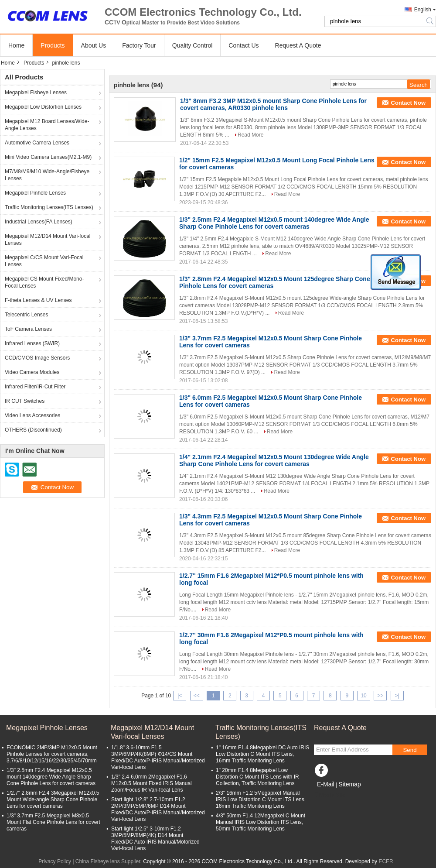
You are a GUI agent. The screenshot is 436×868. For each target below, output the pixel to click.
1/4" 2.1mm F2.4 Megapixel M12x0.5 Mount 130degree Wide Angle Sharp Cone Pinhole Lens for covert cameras (274, 460)
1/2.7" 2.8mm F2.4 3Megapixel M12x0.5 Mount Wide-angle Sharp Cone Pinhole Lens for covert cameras (53, 799)
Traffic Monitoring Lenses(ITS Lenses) (49, 207)
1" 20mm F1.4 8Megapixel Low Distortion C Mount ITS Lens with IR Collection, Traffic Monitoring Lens (257, 777)
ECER (386, 861)
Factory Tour (139, 45)
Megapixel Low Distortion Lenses (43, 107)
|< (180, 696)
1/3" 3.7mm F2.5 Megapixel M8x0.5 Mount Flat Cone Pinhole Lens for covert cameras (53, 822)
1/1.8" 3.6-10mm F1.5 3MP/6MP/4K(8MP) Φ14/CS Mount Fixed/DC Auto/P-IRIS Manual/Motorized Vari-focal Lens (158, 757)
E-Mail (326, 784)
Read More (250, 135)
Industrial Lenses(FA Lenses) (39, 222)
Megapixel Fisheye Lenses (36, 93)
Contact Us (244, 45)
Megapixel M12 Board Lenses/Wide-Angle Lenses (47, 125)
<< (197, 696)
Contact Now (408, 103)
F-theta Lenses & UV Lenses (38, 300)
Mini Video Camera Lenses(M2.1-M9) (48, 157)
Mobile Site (329, 795)
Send (410, 750)
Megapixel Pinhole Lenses (35, 193)
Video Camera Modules (32, 372)
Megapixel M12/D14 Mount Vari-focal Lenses (48, 240)
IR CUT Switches (25, 401)
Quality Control (192, 45)
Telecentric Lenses (26, 315)
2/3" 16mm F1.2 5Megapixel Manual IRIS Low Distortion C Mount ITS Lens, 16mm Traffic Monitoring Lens (261, 799)
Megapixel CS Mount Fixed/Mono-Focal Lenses (44, 282)
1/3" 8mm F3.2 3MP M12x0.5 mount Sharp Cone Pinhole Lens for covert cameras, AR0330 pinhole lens (273, 104)
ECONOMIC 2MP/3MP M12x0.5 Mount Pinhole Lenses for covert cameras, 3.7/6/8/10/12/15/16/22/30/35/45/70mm (52, 754)
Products (53, 45)
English (423, 10)
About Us (94, 45)
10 (363, 696)
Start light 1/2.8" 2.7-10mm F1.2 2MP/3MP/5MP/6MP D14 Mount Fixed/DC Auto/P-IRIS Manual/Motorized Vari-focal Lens (158, 809)
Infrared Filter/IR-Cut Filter (35, 387)
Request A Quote (298, 45)
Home (16, 45)
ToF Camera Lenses (28, 329)
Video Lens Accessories (32, 415)
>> (380, 696)
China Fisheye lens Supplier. (109, 861)
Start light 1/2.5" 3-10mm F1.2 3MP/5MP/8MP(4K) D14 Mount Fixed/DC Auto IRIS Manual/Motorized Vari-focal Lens (155, 839)
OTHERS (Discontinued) (33, 430)
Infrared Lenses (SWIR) (32, 343)
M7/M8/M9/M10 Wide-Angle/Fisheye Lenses (47, 175)
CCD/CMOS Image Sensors (37, 358)
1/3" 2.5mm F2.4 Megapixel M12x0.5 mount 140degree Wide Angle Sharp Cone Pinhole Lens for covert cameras (274, 223)
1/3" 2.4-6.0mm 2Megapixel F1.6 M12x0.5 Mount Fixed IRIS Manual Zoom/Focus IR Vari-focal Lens (152, 783)
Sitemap (349, 784)
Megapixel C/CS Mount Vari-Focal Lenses (44, 261)
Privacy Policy (55, 861)
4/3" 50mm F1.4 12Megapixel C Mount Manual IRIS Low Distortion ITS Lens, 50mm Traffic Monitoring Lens (261, 822)
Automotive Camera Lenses (37, 143)
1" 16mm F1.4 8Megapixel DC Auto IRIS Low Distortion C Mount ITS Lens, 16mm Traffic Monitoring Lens (262, 754)
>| (397, 696)
